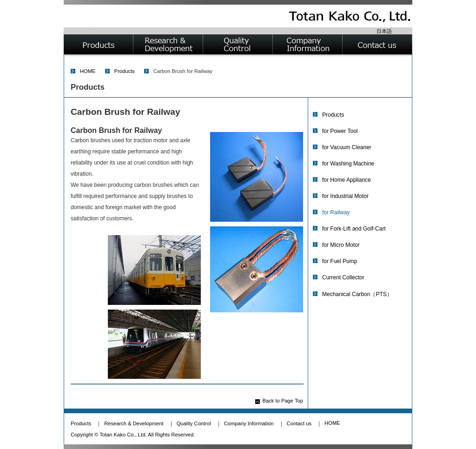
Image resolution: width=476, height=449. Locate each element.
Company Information (249, 423)
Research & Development (134, 423)
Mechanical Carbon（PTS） (357, 294)
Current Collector (343, 277)
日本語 (384, 31)
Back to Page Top (283, 401)
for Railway (336, 212)
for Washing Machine (348, 164)
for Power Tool (340, 131)
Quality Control (194, 423)
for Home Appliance (347, 180)
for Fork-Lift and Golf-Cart (354, 229)
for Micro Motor (341, 245)
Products (125, 71)
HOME (88, 71)
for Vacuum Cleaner (347, 147)
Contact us (299, 423)
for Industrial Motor (345, 196)
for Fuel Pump (340, 261)
